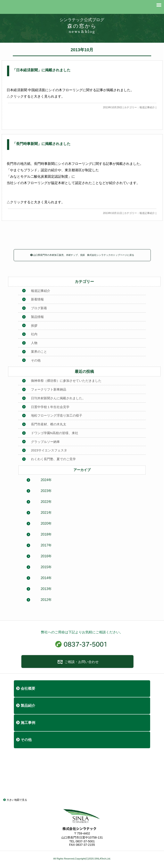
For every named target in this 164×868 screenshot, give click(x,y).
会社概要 (26, 689)
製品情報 (37, 317)
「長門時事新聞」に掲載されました (41, 144)
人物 (34, 343)
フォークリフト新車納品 (49, 389)
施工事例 (26, 723)
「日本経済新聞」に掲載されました (41, 70)
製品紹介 (26, 706)
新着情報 (37, 299)
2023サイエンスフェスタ (49, 450)
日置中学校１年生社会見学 (50, 407)
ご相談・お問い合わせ (77, 662)
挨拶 (34, 326)
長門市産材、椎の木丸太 (49, 424)
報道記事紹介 (147, 107)
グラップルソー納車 (45, 442)
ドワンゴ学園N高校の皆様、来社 (55, 433)
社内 (34, 334)
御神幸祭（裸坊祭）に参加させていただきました (66, 381)
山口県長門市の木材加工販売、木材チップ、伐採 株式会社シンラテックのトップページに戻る (82, 255)
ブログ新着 (39, 308)
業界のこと (39, 352)
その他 (36, 360)
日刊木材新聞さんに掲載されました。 (58, 398)
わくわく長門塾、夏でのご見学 (53, 459)
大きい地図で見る (15, 800)
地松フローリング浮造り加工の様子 (57, 415)
